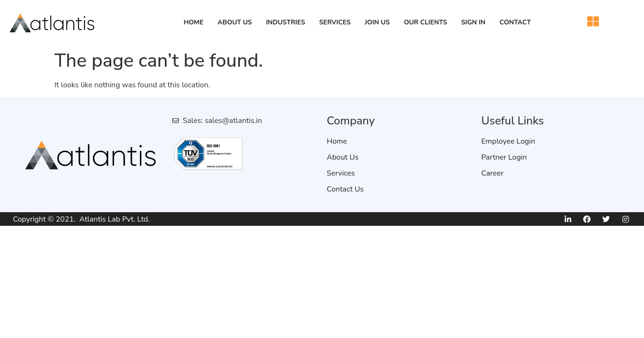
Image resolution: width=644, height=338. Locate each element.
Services (335, 22)
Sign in (474, 22)
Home (193, 22)
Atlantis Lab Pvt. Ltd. (115, 219)
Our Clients (425, 22)
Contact (515, 22)
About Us (235, 22)
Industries (286, 22)
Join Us (377, 22)
